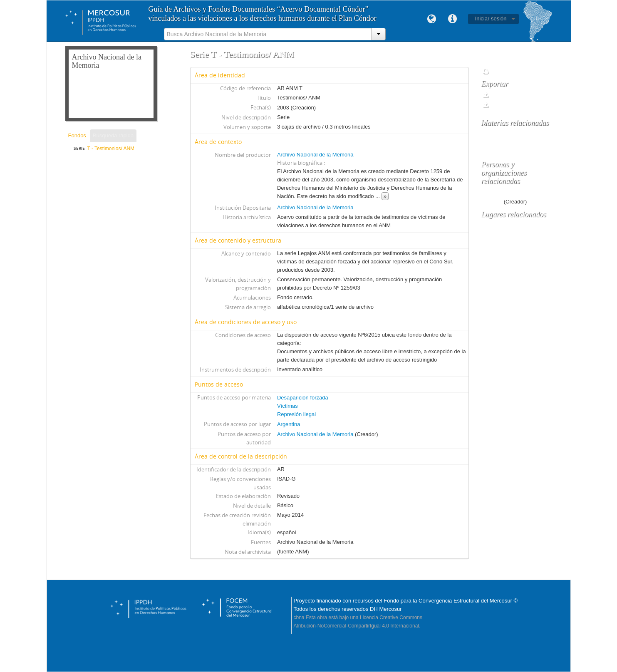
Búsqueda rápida (113, 135)
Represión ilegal (296, 414)
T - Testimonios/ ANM (111, 149)
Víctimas (287, 406)
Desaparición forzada (303, 398)
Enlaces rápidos (453, 19)
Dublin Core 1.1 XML (510, 95)
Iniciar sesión (491, 19)
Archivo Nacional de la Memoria (315, 155)
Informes (497, 72)
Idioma (432, 19)
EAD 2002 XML (504, 105)
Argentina (289, 424)
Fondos (77, 135)
